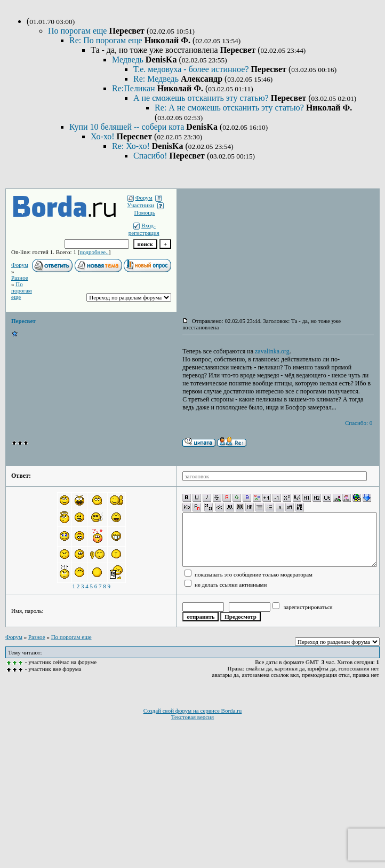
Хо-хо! (104, 136)
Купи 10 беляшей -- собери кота (128, 127)
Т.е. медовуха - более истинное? (192, 69)
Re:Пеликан (135, 88)
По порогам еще (78, 31)
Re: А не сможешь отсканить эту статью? (230, 108)
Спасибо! (151, 156)
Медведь (129, 60)
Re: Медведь (157, 79)
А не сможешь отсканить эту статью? (202, 98)
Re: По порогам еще (107, 40)
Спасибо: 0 (359, 423)
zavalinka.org (272, 351)
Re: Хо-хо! (132, 146)
